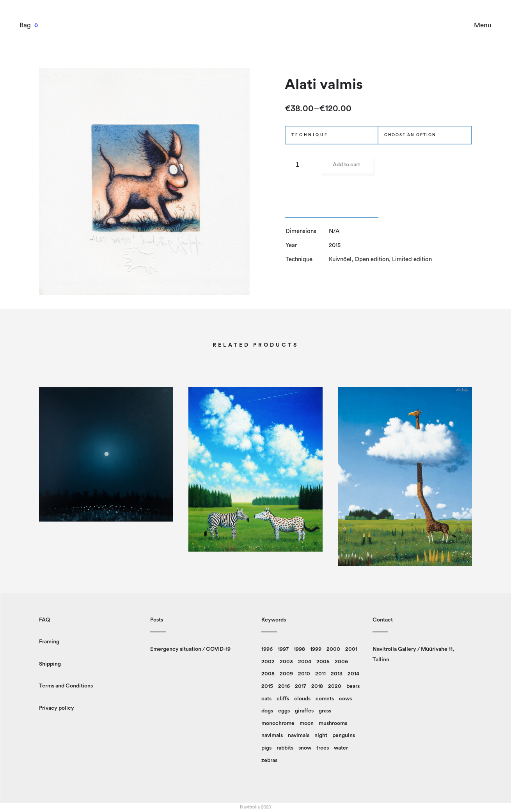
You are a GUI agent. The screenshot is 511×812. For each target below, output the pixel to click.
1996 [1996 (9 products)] (267, 649)
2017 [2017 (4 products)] (301, 686)
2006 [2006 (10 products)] (341, 662)
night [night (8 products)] (321, 735)
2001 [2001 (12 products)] (351, 649)
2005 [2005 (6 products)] (323, 662)
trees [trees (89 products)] (323, 748)
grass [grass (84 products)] (325, 711)
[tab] (332, 213)
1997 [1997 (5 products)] (283, 649)
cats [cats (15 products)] (266, 699)
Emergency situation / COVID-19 (190, 649)
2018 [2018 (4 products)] (317, 686)
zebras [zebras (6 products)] (269, 760)
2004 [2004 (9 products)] (305, 662)
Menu (483, 25)
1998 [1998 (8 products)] (299, 649)
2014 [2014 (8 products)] (353, 674)
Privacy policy (57, 708)
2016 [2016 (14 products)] (284, 686)
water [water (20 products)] (341, 748)
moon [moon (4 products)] (307, 723)
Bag (25, 25)
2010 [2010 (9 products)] (304, 674)
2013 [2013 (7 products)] (337, 674)
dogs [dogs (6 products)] (267, 711)
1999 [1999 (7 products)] (316, 649)
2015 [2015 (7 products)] (267, 686)
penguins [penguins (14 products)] (344, 735)
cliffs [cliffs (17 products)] (283, 699)
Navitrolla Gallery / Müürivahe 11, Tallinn (413, 654)
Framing (49, 642)
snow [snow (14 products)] (305, 748)
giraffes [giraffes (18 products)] (304, 711)
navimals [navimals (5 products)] (299, 735)
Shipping (50, 664)
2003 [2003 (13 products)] (286, 662)
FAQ (44, 620)
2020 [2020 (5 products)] (335, 686)
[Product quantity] (300, 165)
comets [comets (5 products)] (325, 699)
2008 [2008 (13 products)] (268, 674)
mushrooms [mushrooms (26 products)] (333, 723)
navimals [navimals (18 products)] (272, 735)
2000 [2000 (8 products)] (333, 649)
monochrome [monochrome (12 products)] (278, 723)
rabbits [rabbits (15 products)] (285, 748)
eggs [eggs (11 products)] (284, 711)
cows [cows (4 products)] (345, 699)
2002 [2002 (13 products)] (268, 662)
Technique (310, 135)
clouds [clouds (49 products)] (302, 699)
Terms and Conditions (66, 686)
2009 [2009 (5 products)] (286, 674)
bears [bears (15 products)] (353, 686)
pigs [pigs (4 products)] (266, 748)
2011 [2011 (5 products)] (320, 674)
